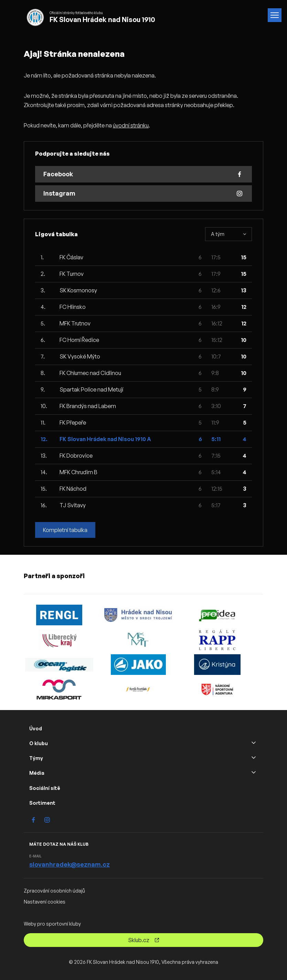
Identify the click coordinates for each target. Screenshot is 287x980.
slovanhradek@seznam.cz (70, 864)
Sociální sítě (45, 788)
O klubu (39, 743)
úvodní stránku (131, 125)
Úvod (36, 728)
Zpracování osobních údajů (54, 891)
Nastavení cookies (45, 902)
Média (37, 773)
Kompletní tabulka (65, 530)
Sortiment (42, 803)
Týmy (36, 758)
